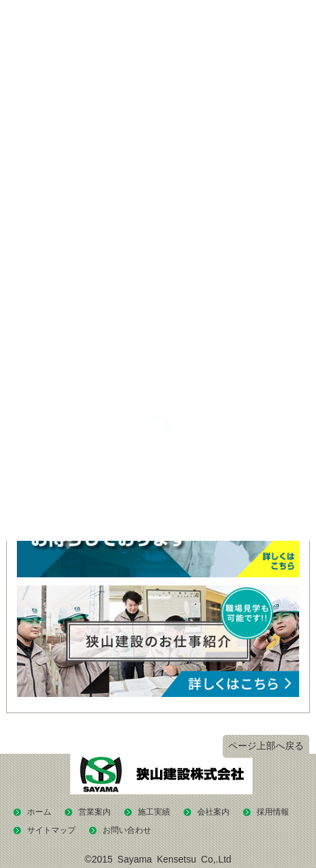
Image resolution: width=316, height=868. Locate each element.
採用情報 (273, 812)
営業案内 (95, 812)
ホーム (39, 812)
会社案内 (213, 812)
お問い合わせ (127, 830)
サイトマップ (51, 830)
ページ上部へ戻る (266, 746)
